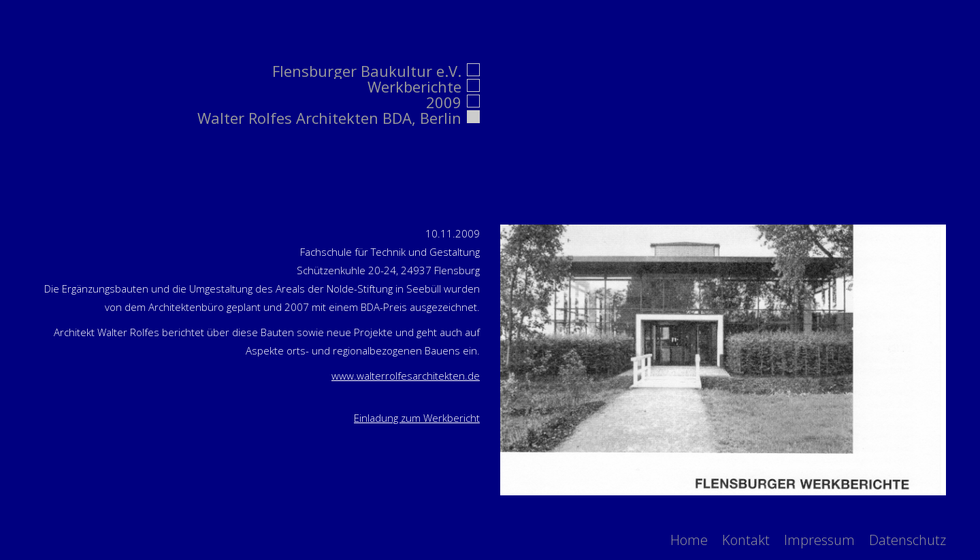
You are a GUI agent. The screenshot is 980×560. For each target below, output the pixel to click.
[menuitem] (689, 540)
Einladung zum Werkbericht (417, 418)
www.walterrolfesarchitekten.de (406, 376)
